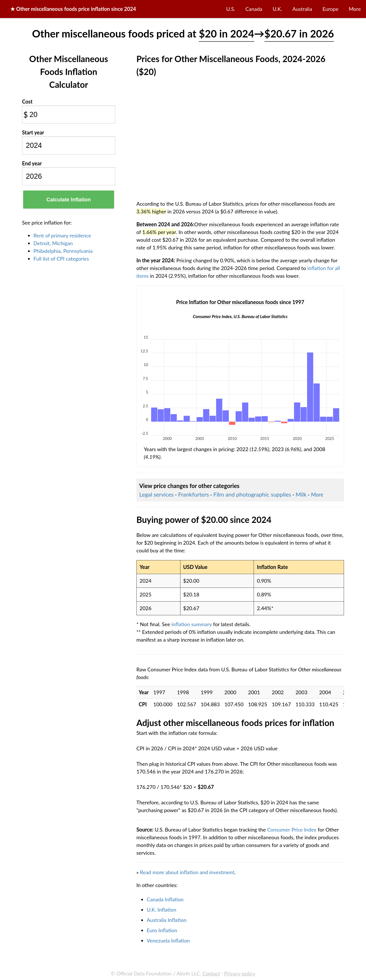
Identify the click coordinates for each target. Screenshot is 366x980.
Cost (27, 102)
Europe (331, 9)
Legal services (157, 494)
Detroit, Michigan (53, 243)
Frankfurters (194, 494)
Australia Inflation (167, 920)
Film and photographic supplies (252, 494)
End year (32, 163)
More (355, 9)
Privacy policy (240, 973)
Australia (302, 9)
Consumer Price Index (292, 830)
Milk (301, 494)
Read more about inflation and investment (187, 872)
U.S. (231, 9)
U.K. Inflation (162, 910)
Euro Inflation (162, 930)
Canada (254, 9)
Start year (33, 132)
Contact (211, 973)
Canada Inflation (165, 899)
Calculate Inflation (68, 200)
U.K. (277, 9)
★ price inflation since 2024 (73, 9)
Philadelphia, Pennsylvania (63, 251)
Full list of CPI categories (61, 259)
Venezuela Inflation (168, 941)
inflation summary (192, 624)
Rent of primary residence (62, 235)
